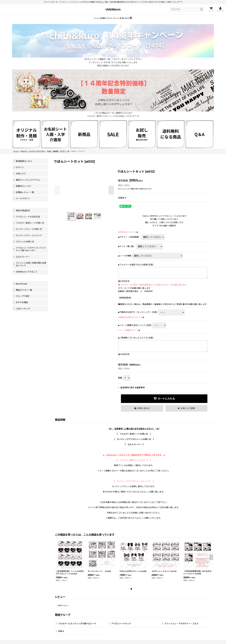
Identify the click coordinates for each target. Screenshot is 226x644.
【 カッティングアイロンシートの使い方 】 (134, 443)
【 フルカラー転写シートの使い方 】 (134, 438)
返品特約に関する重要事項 (131, 392)
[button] (152, 22)
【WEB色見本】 (125, 302)
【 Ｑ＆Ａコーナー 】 (134, 449)
